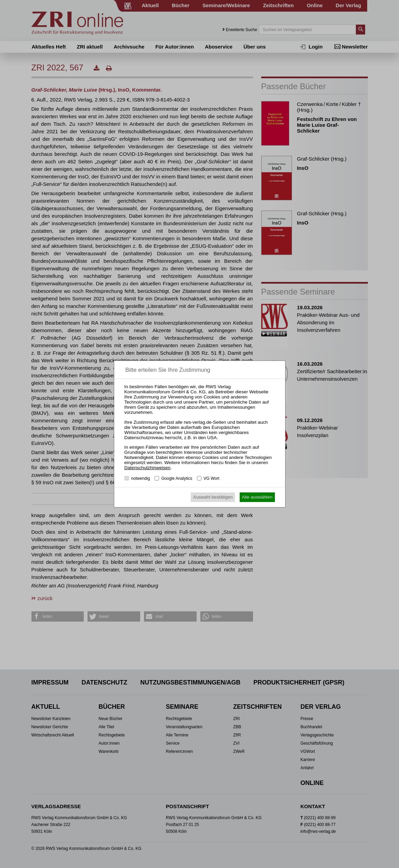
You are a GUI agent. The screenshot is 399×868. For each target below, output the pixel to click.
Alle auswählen (257, 497)
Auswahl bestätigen (213, 497)
